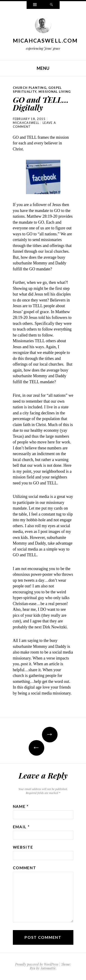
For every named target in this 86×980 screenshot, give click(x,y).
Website (23, 847)
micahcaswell (26, 123)
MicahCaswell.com (45, 41)
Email (21, 827)
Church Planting (30, 88)
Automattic (48, 968)
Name (21, 806)
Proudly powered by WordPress (37, 964)
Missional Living (55, 92)
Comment (25, 868)
